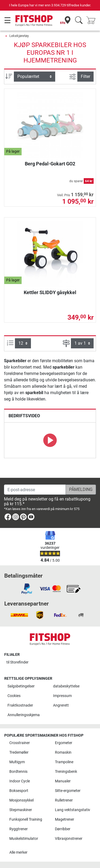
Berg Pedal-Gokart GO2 (50, 164)
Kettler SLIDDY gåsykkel (50, 292)
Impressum (62, 696)
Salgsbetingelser (21, 686)
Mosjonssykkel (21, 800)
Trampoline (64, 762)
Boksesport (19, 791)
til (17, 662)
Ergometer (64, 743)
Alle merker (18, 852)
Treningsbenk (66, 772)
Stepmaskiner (21, 810)
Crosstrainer (20, 743)
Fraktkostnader (20, 705)
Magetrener (65, 819)
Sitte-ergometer (68, 791)
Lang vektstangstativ (73, 810)
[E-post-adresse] (35, 490)
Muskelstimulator (24, 839)
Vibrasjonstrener (69, 839)
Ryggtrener (19, 829)
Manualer (63, 781)
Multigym (17, 762)
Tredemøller (19, 752)
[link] (8, 518)
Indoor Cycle (20, 781)
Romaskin (63, 752)
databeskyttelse (66, 686)
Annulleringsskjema (24, 715)
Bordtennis (18, 772)
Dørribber (63, 829)
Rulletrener (64, 800)
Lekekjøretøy (19, 36)
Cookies (14, 696)
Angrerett (61, 705)
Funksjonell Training (26, 819)
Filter (85, 76)
